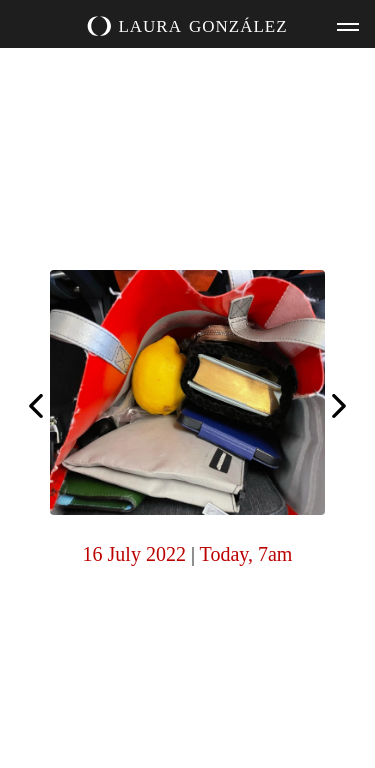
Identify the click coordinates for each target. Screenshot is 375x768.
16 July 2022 (134, 554)
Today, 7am (246, 554)
